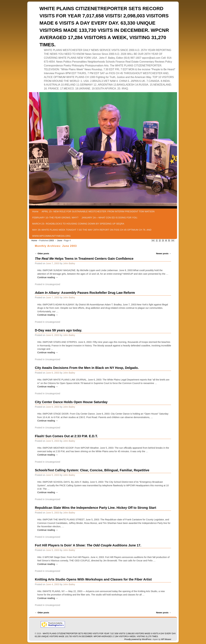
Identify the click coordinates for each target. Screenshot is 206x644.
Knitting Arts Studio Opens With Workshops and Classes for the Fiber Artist (93, 579)
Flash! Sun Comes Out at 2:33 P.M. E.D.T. (66, 436)
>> (173, 240)
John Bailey (69, 263)
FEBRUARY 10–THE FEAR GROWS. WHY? (55, 218)
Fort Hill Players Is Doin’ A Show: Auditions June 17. (88, 545)
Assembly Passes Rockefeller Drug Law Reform (85, 293)
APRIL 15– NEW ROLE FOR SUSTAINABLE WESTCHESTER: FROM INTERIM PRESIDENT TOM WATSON (98, 211)
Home (35, 211)
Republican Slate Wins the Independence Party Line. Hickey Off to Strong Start (96, 508)
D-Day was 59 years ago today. (59, 330)
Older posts (42, 253)
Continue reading (48, 277)
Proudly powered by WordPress (138, 639)
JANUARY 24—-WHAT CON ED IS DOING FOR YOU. (110, 218)
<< (153, 240)
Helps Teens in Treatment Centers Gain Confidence (84, 259)
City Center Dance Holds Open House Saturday (71, 402)
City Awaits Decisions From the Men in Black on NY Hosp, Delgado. (87, 368)
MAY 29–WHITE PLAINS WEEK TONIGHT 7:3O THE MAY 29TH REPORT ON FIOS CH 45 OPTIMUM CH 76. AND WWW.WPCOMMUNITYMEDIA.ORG (92, 233)
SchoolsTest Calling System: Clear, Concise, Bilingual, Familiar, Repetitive (92, 470)
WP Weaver (166, 639)
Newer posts (164, 253)
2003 (51, 240)
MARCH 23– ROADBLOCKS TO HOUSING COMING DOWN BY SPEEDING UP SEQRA (78, 224)
